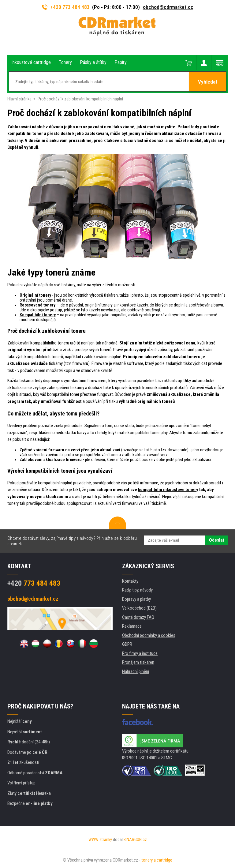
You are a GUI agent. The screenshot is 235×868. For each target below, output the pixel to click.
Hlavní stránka (19, 99)
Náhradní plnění (136, 671)
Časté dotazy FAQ (138, 617)
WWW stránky (100, 840)
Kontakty (130, 581)
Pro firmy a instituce (140, 653)
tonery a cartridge (157, 860)
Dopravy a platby (136, 599)
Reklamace (132, 626)
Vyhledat (208, 82)
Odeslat (216, 540)
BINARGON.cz (135, 840)
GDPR (127, 644)
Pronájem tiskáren (138, 662)
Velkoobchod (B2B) (139, 608)
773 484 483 (34, 583)
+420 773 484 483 (66, 7)
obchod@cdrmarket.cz (168, 7)
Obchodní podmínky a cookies (149, 635)
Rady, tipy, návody (137, 590)
